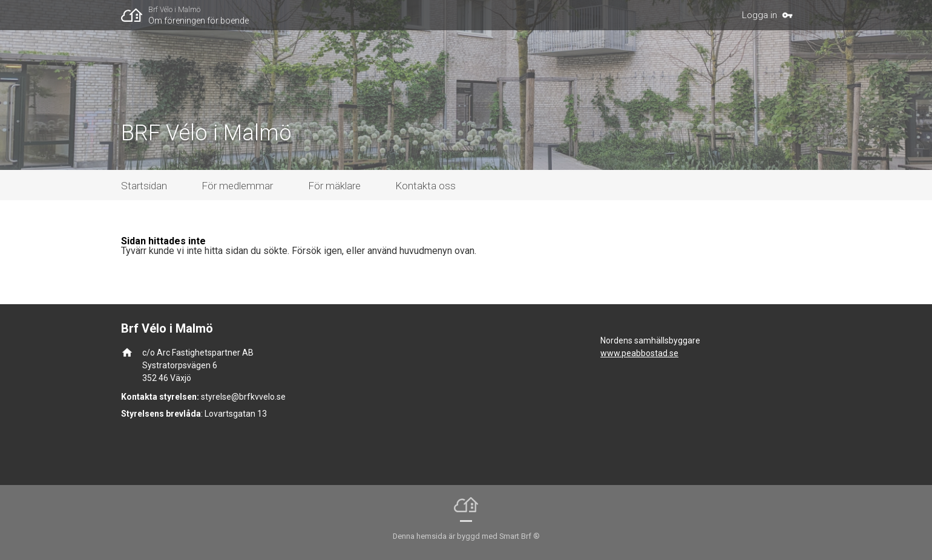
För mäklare (334, 186)
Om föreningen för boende (199, 21)
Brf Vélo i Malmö (174, 10)
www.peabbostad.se (639, 353)
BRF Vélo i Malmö (206, 133)
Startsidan (144, 186)
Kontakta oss (425, 186)
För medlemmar (237, 186)
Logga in (760, 15)
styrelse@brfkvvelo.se (243, 397)
